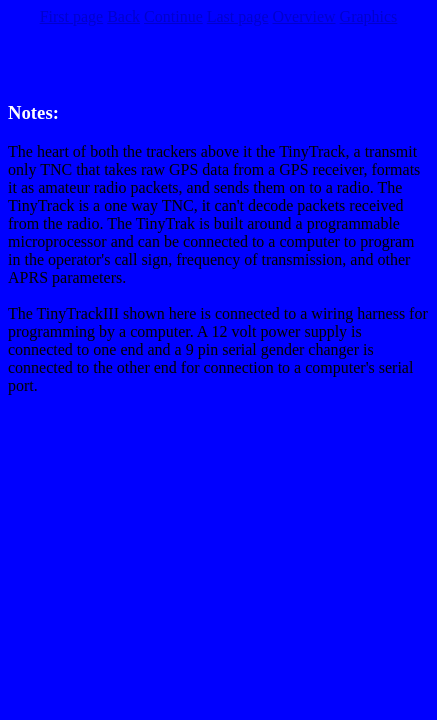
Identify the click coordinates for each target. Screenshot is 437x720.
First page (72, 16)
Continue (173, 16)
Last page (238, 16)
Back (123, 16)
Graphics (369, 16)
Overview (303, 16)
